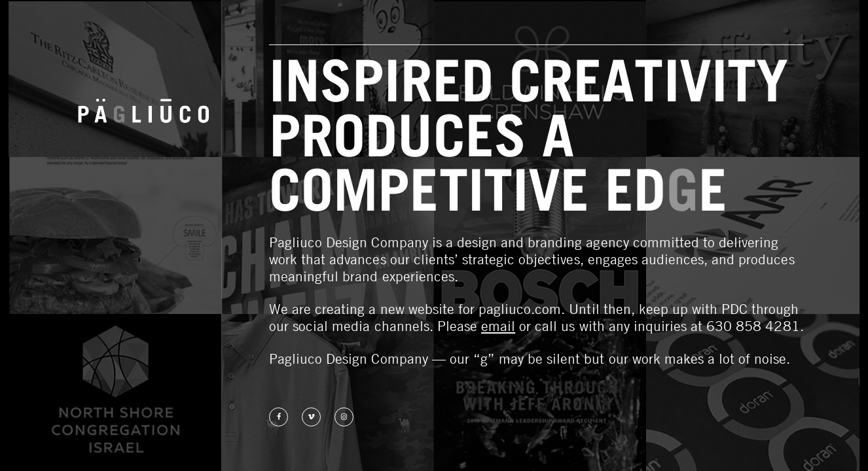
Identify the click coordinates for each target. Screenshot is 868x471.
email (498, 326)
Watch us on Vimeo (311, 417)
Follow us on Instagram (344, 417)
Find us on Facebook (279, 417)
